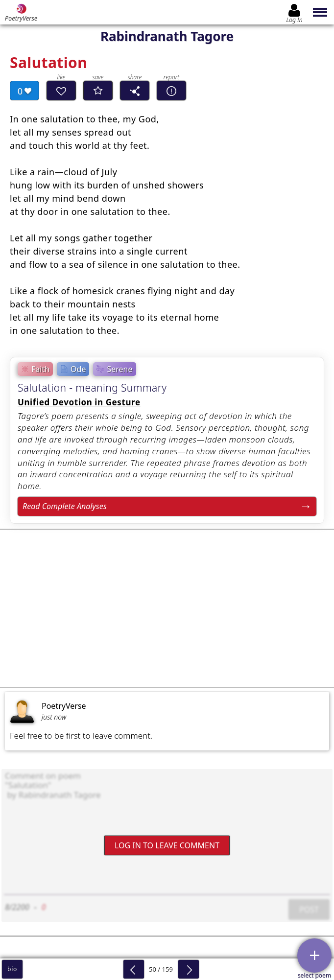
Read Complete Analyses (65, 506)
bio (12, 969)
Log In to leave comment (167, 845)
